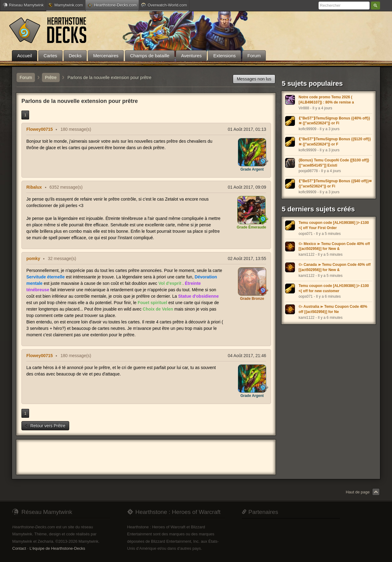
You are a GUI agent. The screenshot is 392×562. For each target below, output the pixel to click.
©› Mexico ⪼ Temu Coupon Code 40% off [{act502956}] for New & (334, 246)
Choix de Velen (158, 309)
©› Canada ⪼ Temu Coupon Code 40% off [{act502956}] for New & (335, 267)
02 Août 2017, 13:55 (247, 258)
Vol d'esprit (170, 283)
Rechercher (375, 6)
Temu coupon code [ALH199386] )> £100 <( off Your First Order (334, 225)
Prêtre (51, 77)
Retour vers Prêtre (45, 426)
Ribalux (34, 187)
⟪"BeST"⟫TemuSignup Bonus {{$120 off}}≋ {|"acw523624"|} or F (335, 142)
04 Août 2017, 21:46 (247, 356)
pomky (33, 258)
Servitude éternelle (45, 277)
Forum (26, 77)
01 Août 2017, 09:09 (247, 187)
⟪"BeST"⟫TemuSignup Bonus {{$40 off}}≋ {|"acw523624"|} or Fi (335, 184)
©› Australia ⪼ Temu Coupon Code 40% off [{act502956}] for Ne (333, 309)
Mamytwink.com (66, 5)
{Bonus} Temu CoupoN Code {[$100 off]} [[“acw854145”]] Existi (334, 163)
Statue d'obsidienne (198, 296)
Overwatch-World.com (164, 5)
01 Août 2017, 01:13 (247, 129)
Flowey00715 (40, 129)
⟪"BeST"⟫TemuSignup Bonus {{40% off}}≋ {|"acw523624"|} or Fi (334, 121)
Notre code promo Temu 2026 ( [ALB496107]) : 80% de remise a (326, 100)
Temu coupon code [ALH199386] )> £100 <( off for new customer (334, 288)
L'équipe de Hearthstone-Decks (57, 548)
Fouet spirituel (152, 303)
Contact (19, 548)
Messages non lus (254, 79)
